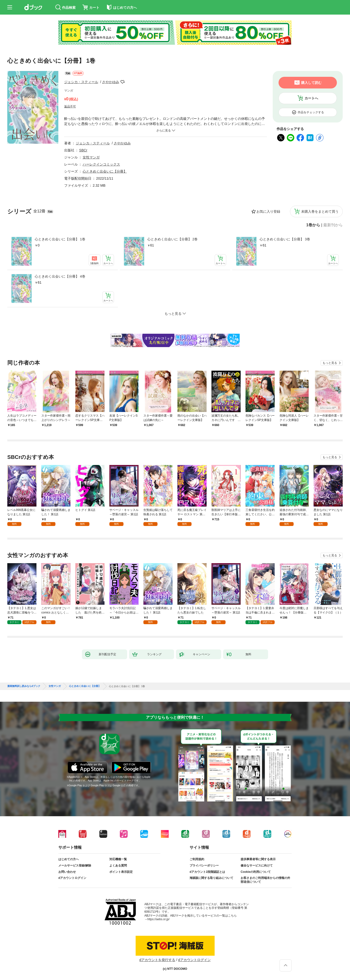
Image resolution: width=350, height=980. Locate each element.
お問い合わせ (67, 872)
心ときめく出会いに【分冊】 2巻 (173, 239)
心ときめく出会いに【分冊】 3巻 (285, 239)
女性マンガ (91, 157)
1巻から (313, 225)
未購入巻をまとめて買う (320, 211)
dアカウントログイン (72, 878)
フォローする (122, 82)
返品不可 (70, 106)
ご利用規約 (197, 859)
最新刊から (333, 225)
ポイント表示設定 (121, 872)
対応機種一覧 (118, 859)
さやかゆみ (111, 82)
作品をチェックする (311, 112)
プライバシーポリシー (204, 866)
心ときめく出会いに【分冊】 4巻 (60, 276)
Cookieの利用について (256, 872)
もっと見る (330, 363)
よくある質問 (118, 866)
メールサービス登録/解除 (75, 866)
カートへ (311, 98)
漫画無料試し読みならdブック (24, 686)
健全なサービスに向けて (257, 866)
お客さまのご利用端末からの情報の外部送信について (265, 880)
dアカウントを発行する (157, 960)
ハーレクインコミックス (101, 164)
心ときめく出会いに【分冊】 (105, 171)
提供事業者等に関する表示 (258, 859)
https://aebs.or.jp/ (158, 919)
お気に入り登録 (268, 211)
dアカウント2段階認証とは (207, 872)
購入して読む (311, 83)
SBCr (83, 150)
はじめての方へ (69, 859)
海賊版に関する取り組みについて (211, 878)
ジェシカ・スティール (81, 82)
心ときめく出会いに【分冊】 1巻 (60, 239)
